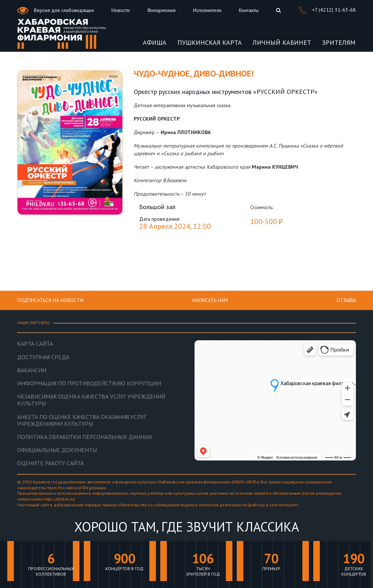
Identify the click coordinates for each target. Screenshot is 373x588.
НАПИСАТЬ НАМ (210, 300)
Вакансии (32, 370)
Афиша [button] (155, 42)
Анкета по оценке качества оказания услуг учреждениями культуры (82, 420)
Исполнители (207, 10)
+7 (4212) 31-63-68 (327, 10)
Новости (121, 10)
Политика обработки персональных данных (85, 437)
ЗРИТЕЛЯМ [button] (339, 42)
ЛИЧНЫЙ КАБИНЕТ (282, 42)
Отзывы (346, 300)
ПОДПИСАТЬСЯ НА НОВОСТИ (50, 300)
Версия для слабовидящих (56, 11)
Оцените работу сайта (50, 463)
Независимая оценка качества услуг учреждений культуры (91, 400)
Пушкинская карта (210, 42)
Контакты (249, 10)
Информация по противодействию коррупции (89, 383)
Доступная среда (43, 357)
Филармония (161, 10)
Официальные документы (57, 450)
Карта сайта (35, 344)
